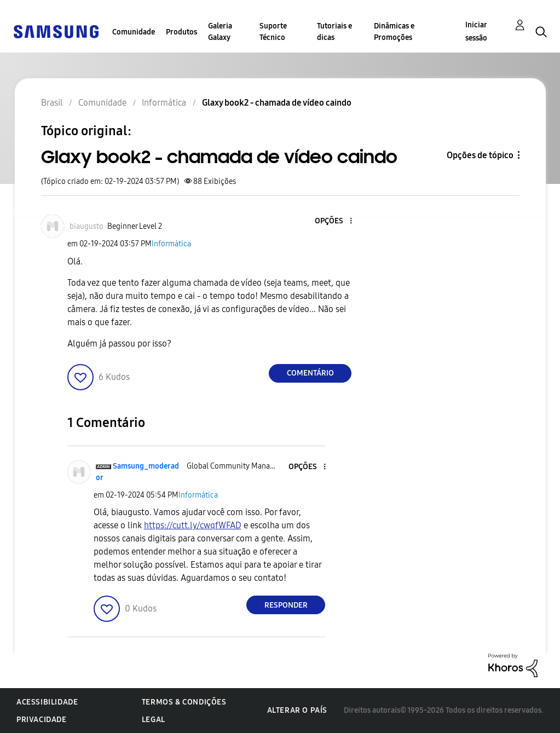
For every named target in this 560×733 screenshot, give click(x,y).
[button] (333, 221)
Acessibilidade (47, 702)
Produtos (181, 32)
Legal (154, 720)
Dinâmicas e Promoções (394, 32)
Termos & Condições (184, 702)
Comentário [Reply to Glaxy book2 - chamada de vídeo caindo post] (310, 373)
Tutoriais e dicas (334, 32)
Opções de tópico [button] (480, 155)
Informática (171, 244)
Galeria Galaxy (220, 32)
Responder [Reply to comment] (286, 605)
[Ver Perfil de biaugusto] (86, 226)
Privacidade (42, 720)
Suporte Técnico (273, 32)
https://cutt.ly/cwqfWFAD (193, 525)
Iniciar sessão (476, 31)
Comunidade (134, 32)
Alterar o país (297, 710)
